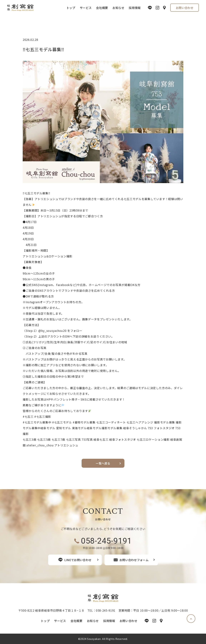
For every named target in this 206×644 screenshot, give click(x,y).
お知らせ (118, 8)
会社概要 (102, 8)
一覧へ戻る (103, 463)
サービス (86, 8)
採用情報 (135, 8)
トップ (71, 8)
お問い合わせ (185, 8)
